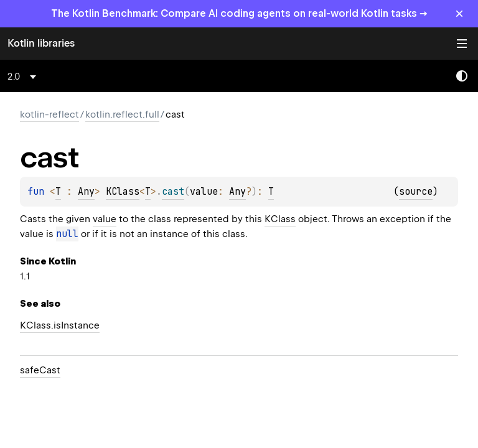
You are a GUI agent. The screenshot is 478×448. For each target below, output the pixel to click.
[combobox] (24, 77)
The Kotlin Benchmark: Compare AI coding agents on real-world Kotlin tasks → (239, 13)
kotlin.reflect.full (122, 114)
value (105, 219)
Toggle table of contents (462, 44)
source (416, 192)
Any (86, 192)
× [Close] (459, 13)
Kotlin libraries (41, 43)
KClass (123, 192)
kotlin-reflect (49, 114)
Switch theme (462, 76)
